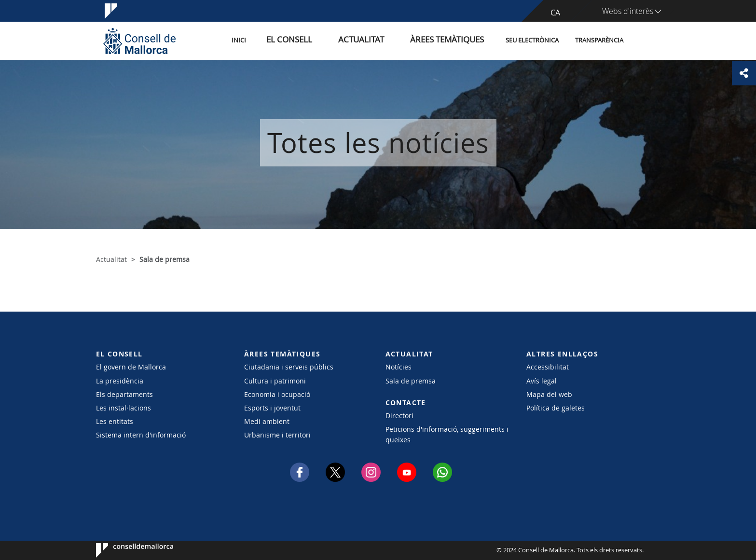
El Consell (323, 40)
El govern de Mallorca (131, 367)
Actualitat (383, 40)
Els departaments (124, 394)
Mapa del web (549, 394)
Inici (282, 40)
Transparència (599, 40)
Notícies (399, 367)
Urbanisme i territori (277, 435)
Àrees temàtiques (453, 40)
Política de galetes (556, 408)
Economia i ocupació (277, 394)
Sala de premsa (411, 381)
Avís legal (542, 381)
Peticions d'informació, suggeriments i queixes (447, 434)
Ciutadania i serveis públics (289, 367)
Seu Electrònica (532, 40)
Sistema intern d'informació (141, 435)
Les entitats (115, 421)
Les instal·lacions (124, 408)
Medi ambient (267, 421)
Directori (399, 416)
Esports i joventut (272, 408)
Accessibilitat (548, 367)
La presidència (120, 381)
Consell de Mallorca (125, 550)
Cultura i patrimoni (275, 381)
